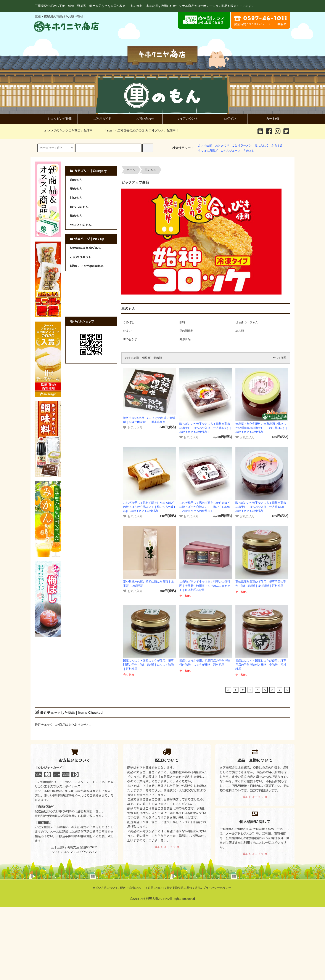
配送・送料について (133, 888)
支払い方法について (105, 888)
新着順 (158, 358)
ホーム (131, 170)
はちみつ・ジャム (247, 322)
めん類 (240, 331)
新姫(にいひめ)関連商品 (87, 266)
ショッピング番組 (56, 118)
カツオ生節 (205, 146)
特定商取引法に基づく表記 (184, 888)
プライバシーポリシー (217, 888)
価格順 (146, 358)
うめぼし (249, 151)
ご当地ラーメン (242, 146)
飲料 (182, 322)
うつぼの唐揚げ (208, 151)
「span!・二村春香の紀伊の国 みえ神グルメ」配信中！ (139, 130)
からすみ (277, 146)
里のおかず (130, 339)
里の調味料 (186, 331)
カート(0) (269, 118)
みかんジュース (231, 151)
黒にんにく (262, 146)
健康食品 (185, 339)
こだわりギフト (81, 257)
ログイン (226, 118)
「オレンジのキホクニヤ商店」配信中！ (66, 130)
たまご (127, 331)
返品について (156, 888)
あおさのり (222, 146)
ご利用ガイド (99, 118)
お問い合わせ (141, 118)
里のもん (150, 170)
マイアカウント (184, 118)
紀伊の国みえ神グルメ (85, 248)
